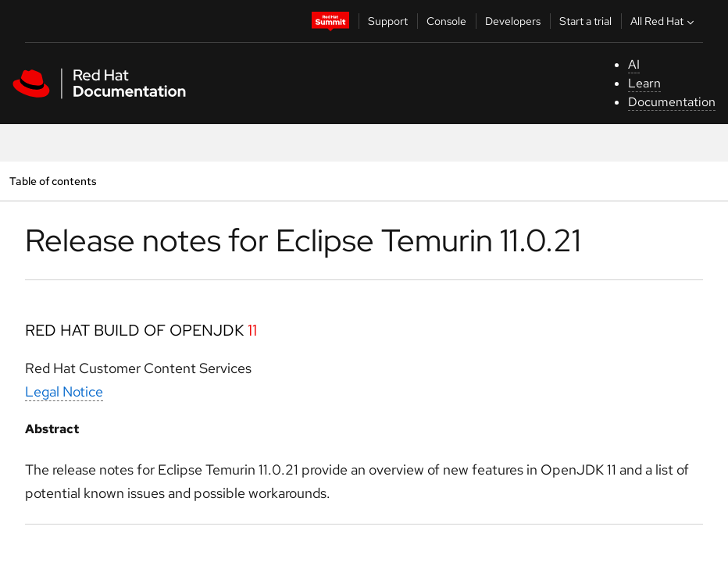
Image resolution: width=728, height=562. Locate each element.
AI (634, 64)
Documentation (672, 102)
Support (388, 21)
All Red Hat (664, 21)
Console (446, 21)
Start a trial (585, 21)
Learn (644, 83)
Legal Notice (64, 391)
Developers (513, 21)
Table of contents (53, 181)
